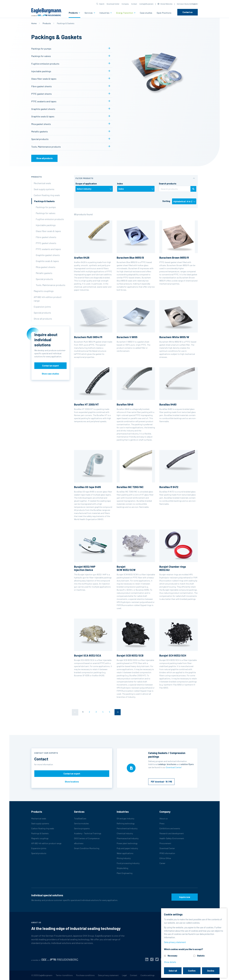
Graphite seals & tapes (43, 116)
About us (164, 818)
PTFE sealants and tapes (44, 101)
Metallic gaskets (40, 131)
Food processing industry (128, 863)
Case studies (146, 13)
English (194, 4)
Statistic (201, 956)
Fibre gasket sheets (41, 86)
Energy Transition (125, 13)
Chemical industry (125, 833)
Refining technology (126, 823)
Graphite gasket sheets (43, 109)
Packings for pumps (41, 49)
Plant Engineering (125, 873)
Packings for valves (41, 56)
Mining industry (124, 858)
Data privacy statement (108, 975)
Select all (173, 971)
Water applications (125, 853)
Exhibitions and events (170, 828)
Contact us (188, 12)
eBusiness (79, 843)
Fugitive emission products (45, 64)
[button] (100, 4)
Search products (168, 183)
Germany (180, 4)
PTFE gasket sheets (41, 94)
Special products (40, 139)
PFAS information (167, 853)
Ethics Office (165, 858)
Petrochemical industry (127, 828)
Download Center (113, 4)
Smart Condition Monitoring (87, 848)
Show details (170, 962)
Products (74, 13)
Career (162, 863)
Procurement (165, 843)
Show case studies (50, 374)
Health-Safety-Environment (172, 838)
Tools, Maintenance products (46, 147)
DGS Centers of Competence (87, 838)
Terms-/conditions (64, 975)
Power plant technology (127, 843)
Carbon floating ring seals (47, 195)
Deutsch (187, 4)
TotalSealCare (80, 818)
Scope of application (86, 183)
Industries (105, 13)
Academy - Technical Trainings (88, 833)
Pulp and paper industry (127, 848)
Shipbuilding (122, 868)
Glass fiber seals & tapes (44, 79)
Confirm (192, 971)
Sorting (166, 201)
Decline (211, 971)
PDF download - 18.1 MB (161, 782)
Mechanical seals (42, 183)
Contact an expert (50, 366)
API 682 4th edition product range (48, 299)
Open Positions (164, 13)
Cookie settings (148, 975)
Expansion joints (42, 307)
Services (89, 13)
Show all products (44, 158)
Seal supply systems (44, 189)
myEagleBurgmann (146, 4)
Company (125, 4)
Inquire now (185, 897)
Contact (134, 4)
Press (162, 823)
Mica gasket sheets (41, 124)
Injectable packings (41, 71)
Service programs (82, 828)
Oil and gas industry (125, 818)
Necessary (172, 956)
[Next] (118, 712)
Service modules (81, 823)
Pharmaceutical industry (128, 838)
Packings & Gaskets (44, 201)
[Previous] (75, 712)
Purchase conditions (85, 975)
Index (120, 183)
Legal (124, 975)
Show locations (72, 782)
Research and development (172, 833)
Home (34, 23)
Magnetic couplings (44, 291)
